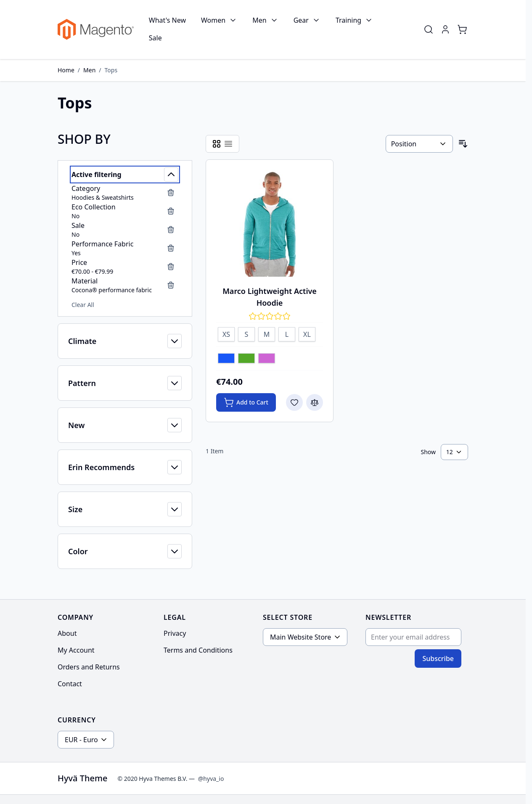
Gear (301, 20)
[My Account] (445, 29)
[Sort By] (419, 144)
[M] (267, 333)
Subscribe (438, 659)
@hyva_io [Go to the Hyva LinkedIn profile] (211, 779)
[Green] (246, 359)
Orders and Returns (89, 667)
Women (213, 20)
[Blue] (226, 359)
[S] (246, 333)
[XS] (226, 333)
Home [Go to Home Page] (66, 70)
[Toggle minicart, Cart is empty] (462, 29)
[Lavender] (267, 359)
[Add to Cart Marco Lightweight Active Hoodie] (246, 402)
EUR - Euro (81, 740)
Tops (111, 70)
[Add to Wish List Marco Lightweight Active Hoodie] (294, 402)
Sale (155, 38)
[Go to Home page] (96, 29)
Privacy (175, 633)
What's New (167, 20)
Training (348, 20)
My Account (76, 650)
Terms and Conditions (198, 650)
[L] (287, 333)
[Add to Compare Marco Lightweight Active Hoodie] (315, 402)
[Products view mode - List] (228, 144)
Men (259, 20)
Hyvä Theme (82, 778)
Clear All (83, 305)
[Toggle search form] (429, 29)
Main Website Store (300, 637)
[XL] (307, 333)
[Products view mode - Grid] (217, 144)
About (67, 633)
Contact (70, 684)
